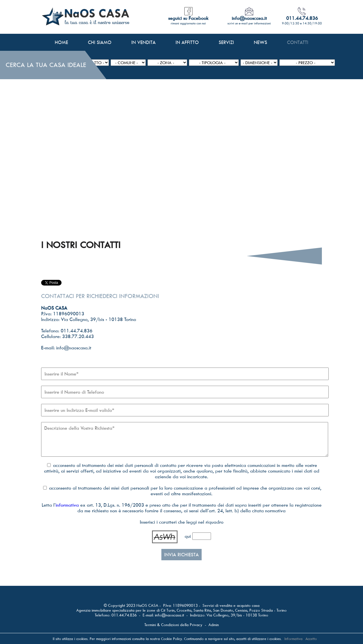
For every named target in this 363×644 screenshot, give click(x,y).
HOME (61, 42)
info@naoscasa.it (169, 615)
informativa (67, 505)
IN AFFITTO (187, 42)
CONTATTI (298, 42)
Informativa (294, 639)
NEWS (260, 42)
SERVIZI (226, 42)
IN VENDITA (143, 42)
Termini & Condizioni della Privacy (173, 625)
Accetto (311, 639)
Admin (214, 625)
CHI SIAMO (100, 42)
